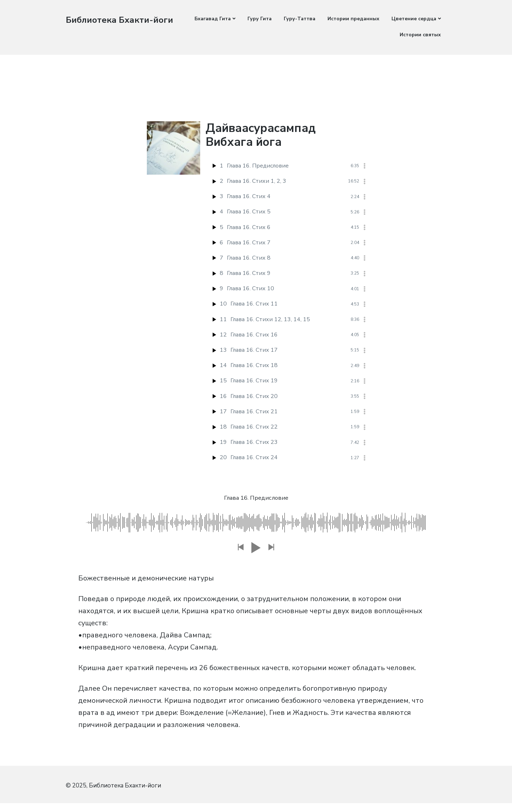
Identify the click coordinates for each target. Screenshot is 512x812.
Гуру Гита (260, 19)
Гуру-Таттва (300, 19)
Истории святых (420, 35)
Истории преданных (353, 19)
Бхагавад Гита (213, 19)
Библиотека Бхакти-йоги (123, 20)
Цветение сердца (414, 19)
